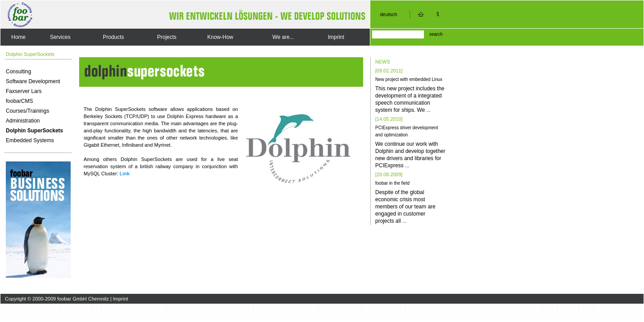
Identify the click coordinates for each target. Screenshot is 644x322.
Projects (167, 37)
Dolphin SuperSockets (34, 131)
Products (113, 37)
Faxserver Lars (24, 91)
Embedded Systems (30, 140)
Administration (23, 121)
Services (60, 37)
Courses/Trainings (28, 111)
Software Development (33, 81)
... (428, 110)
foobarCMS (19, 101)
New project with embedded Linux (409, 79)
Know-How (220, 37)
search (436, 34)
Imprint (336, 37)
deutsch (389, 14)
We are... (283, 37)
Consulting (19, 72)
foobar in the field (392, 183)
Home (18, 37)
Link (125, 174)
